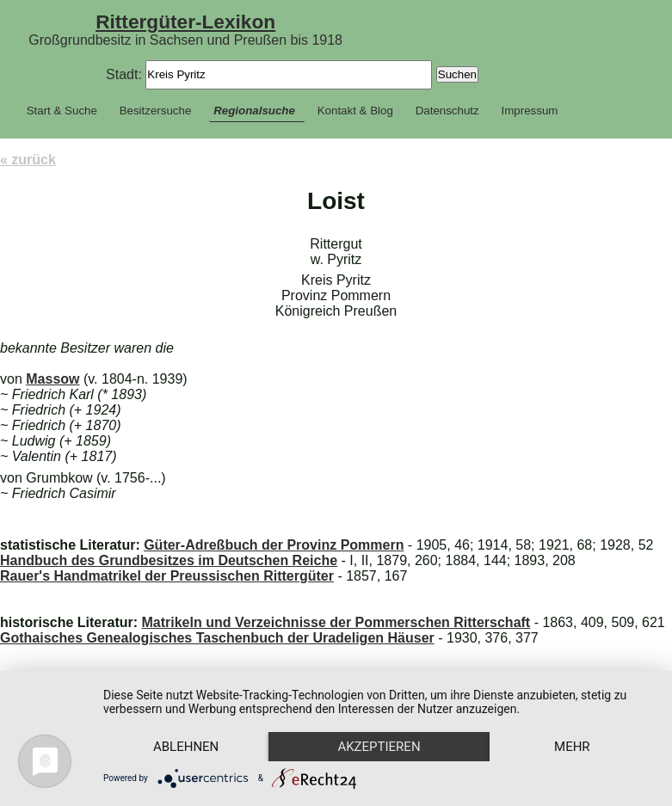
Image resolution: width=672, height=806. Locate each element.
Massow (52, 379)
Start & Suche (62, 111)
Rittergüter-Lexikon (185, 22)
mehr (572, 747)
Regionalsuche (254, 111)
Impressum (530, 111)
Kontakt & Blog (355, 111)
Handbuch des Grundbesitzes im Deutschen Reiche (169, 560)
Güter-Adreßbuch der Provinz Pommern (274, 545)
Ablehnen (186, 747)
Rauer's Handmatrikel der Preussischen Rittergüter (167, 576)
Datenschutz (447, 111)
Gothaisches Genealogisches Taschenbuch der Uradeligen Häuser (217, 638)
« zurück (28, 160)
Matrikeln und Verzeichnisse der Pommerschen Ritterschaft (336, 622)
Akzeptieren (379, 747)
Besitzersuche (156, 111)
